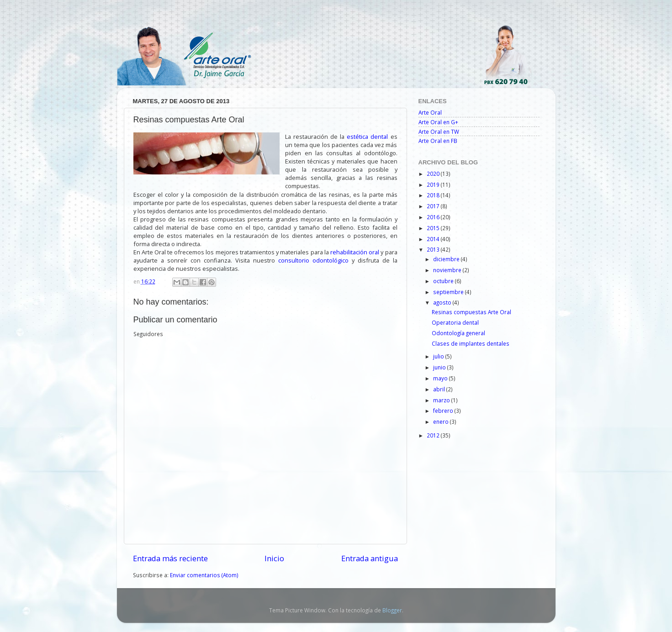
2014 (434, 239)
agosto (443, 302)
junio (440, 367)
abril (440, 389)
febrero (444, 411)
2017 (434, 206)
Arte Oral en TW (439, 132)
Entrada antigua (370, 558)
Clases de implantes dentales (471, 343)
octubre (444, 281)
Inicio (274, 558)
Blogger (392, 610)
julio (439, 356)
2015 (434, 228)
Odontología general (458, 333)
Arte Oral (430, 112)
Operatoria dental (455, 322)
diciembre (447, 259)
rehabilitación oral (355, 252)
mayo (441, 378)
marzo (442, 400)
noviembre (448, 270)
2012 (434, 435)
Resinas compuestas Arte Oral (471, 312)
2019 (434, 184)
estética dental (367, 137)
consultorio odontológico (313, 260)
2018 (434, 195)
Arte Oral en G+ (438, 122)
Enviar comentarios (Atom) (204, 575)
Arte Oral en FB (438, 141)
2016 (434, 217)
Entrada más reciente (170, 558)
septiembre (449, 292)
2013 (434, 249)
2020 (434, 174)
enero (442, 421)
